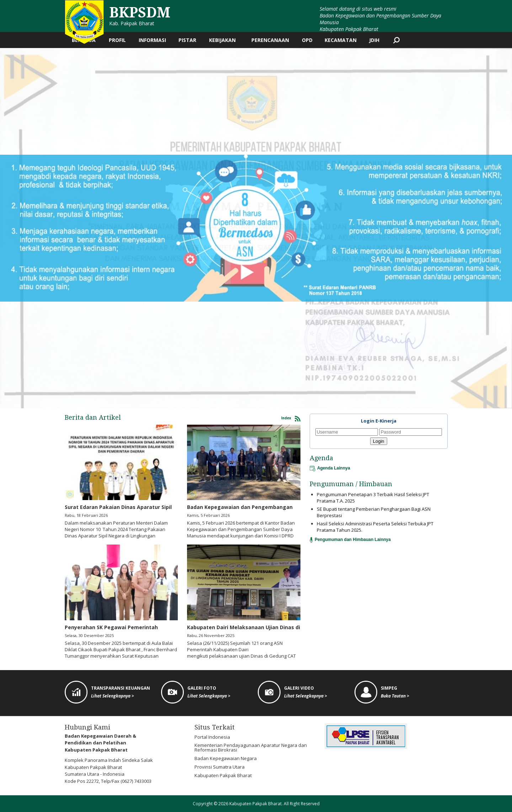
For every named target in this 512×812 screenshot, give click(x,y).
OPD (307, 40)
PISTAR (187, 40)
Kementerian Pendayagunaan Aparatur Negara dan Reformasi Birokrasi (251, 747)
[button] (6, 228)
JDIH (374, 40)
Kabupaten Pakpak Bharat (223, 775)
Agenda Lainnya (330, 468)
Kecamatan (341, 40)
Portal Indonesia (212, 737)
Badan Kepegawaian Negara (226, 758)
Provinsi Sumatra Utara (220, 767)
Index (291, 419)
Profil (117, 40)
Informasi (152, 40)
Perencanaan (270, 40)
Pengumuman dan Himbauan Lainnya (350, 540)
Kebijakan (222, 40)
